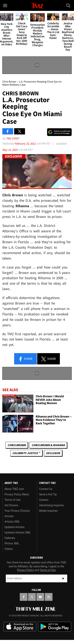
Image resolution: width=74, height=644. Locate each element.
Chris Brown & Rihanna (48, 445)
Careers (44, 500)
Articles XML (12, 522)
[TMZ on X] (32, 597)
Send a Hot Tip (48, 494)
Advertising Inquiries (51, 505)
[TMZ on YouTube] (40, 597)
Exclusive (53, 453)
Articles (9, 516)
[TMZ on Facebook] (24, 597)
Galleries (10, 538)
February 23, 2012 (25, 143)
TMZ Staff (12, 138)
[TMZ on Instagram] (49, 597)
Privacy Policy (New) (17, 494)
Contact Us (46, 489)
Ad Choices (11, 505)
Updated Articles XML (18, 533)
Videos (9, 549)
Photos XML (12, 543)
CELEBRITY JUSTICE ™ (26, 453)
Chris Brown (17, 445)
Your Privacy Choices (17, 511)
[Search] (69, 5)
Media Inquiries (48, 511)
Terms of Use (12, 500)
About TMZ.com (14, 489)
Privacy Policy (26, 570)
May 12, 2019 (10, 150)
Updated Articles (14, 527)
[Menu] (5, 5)
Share (25, 359)
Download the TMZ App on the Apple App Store (20, 627)
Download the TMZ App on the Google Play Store (55, 627)
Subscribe (63, 578)
